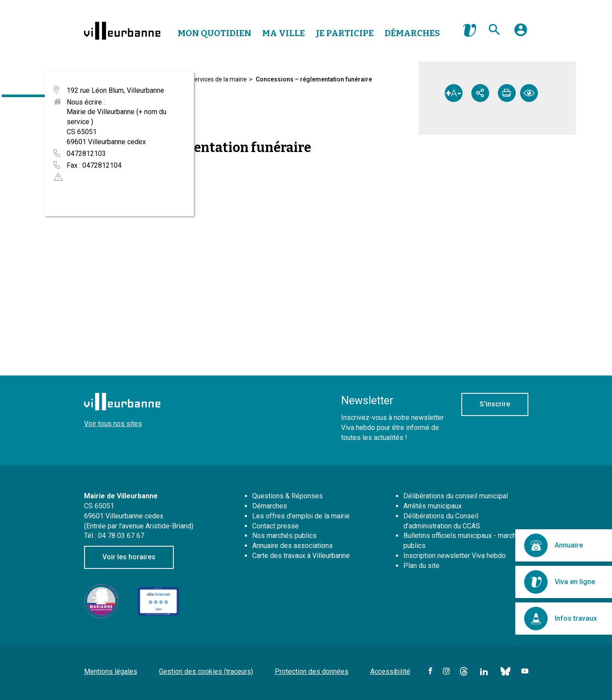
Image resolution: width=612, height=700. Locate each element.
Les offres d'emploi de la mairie (301, 516)
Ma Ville (284, 33)
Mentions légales (111, 671)
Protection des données (312, 671)
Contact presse (276, 526)
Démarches (412, 33)
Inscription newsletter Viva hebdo (455, 556)
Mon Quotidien (215, 33)
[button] (521, 33)
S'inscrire (495, 404)
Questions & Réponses (287, 496)
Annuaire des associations (292, 546)
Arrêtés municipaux (433, 506)
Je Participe (345, 33)
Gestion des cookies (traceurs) (206, 671)
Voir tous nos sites (113, 424)
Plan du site (421, 566)
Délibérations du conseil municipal (456, 496)
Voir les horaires (129, 557)
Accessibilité (390, 671)
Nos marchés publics (284, 536)
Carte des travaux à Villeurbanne (301, 556)
